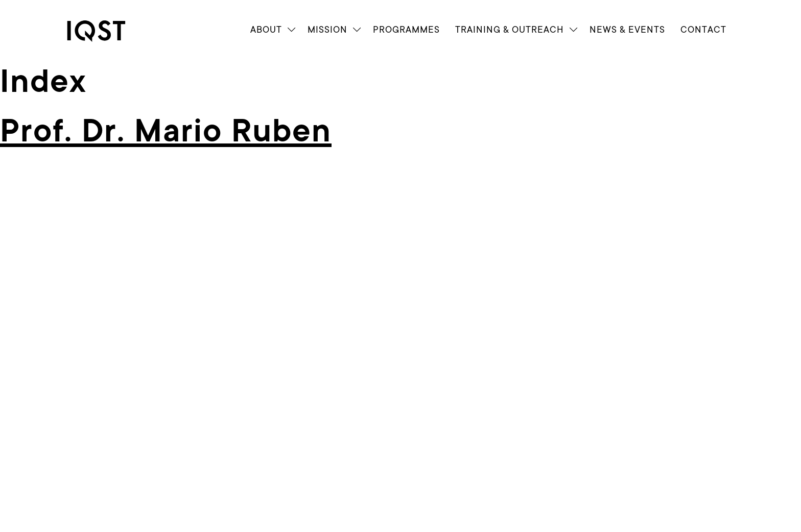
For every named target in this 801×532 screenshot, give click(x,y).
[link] (105, 31)
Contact (703, 30)
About (266, 30)
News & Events (627, 30)
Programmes (406, 30)
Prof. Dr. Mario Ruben (166, 131)
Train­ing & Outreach (510, 30)
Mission (327, 30)
